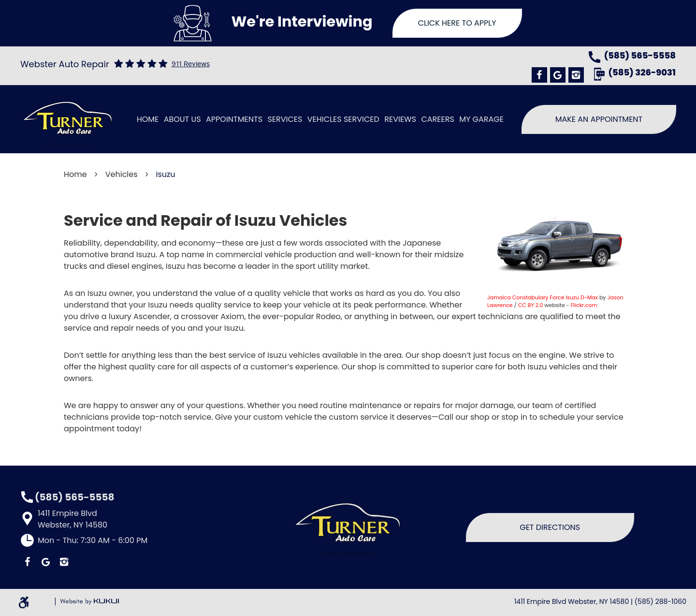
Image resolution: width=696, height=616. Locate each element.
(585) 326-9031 (642, 73)
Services (285, 119)
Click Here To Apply (457, 23)
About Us (182, 119)
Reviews (400, 119)
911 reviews (191, 64)
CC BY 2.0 (531, 305)
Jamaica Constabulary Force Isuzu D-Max (543, 297)
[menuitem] (148, 119)
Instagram (576, 75)
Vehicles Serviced (343, 119)
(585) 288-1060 (660, 601)
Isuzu (166, 174)
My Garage (481, 119)
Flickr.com (584, 305)
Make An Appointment (599, 119)
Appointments (234, 119)
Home (148, 119)
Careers (437, 119)
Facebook (539, 75)
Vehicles (122, 174)
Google (558, 75)
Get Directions (550, 527)
